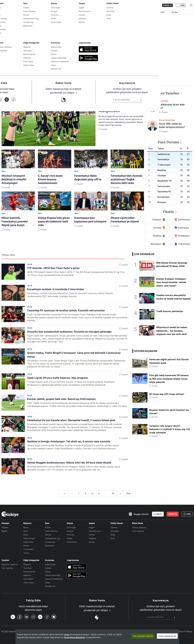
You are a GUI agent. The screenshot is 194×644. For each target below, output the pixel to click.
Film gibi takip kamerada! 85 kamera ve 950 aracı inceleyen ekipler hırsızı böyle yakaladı (169, 379)
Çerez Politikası (185, 632)
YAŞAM (126, 12)
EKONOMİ (87, 12)
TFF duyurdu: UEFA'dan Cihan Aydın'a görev (53, 268)
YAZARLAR (25, 12)
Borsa (26, 527)
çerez (67, 635)
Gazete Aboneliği (36, 5)
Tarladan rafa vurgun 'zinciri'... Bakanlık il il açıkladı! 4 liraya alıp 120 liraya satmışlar (170, 429)
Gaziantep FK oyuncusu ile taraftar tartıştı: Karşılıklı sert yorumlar (66, 310)
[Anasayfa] (10, 514)
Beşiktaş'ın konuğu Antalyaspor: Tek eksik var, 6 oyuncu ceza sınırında (69, 441)
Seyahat (92, 538)
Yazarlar (5, 560)
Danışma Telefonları (54, 579)
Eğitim (4, 531)
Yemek (92, 535)
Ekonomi (27, 523)
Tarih (113, 538)
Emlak (26, 546)
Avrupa (70, 531)
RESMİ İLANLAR (142, 12)
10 (113, 493)
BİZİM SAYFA (42, 12)
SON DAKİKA (9, 12)
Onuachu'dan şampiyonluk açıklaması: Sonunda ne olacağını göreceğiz (69, 332)
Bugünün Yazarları (10, 564)
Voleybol (96, 76)
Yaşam (92, 523)
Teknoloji (27, 568)
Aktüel (92, 542)
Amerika (71, 535)
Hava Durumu (95, 531)
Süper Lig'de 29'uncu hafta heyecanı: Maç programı (58, 378)
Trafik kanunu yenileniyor (170, 311)
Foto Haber (28, 579)
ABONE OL (167, 5)
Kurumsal (50, 560)
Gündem (5, 523)
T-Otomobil (28, 549)
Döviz (26, 535)
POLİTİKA (72, 12)
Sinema (114, 527)
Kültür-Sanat (117, 523)
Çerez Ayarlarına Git (167, 636)
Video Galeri (29, 583)
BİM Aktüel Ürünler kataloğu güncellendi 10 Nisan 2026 (172, 265)
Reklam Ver (50, 586)
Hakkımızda (50, 564)
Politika (5, 527)
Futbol (67, 76)
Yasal (47, 583)
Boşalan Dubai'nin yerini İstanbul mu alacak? (169, 412)
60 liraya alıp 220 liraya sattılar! (167, 394)
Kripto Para (28, 542)
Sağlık (91, 527)
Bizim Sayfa (138, 523)
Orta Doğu (71, 527)
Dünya (70, 523)
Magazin (27, 564)
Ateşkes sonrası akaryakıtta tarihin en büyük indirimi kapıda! (173, 297)
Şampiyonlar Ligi (53, 538)
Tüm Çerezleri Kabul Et (143, 636)
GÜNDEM (58, 12)
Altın (26, 531)
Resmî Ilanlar (29, 572)
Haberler (27, 575)
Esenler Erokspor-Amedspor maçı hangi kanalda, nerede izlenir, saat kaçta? (171, 282)
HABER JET (160, 12)
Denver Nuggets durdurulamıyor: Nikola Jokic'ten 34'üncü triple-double (69, 463)
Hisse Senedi (29, 538)
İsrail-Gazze (72, 542)
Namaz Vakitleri (139, 527)
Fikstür (48, 535)
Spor (13, 81)
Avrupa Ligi (50, 542)
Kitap (113, 535)
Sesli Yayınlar (138, 531)
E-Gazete (17, 5)
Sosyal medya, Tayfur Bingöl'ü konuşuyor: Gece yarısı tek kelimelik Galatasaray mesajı (74, 355)
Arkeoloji (114, 531)
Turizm (26, 553)
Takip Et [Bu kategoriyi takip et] (97, 67)
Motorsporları (124, 76)
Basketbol (81, 76)
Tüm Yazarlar (7, 568)
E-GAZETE (158, 514)
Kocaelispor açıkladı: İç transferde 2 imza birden (56, 289)
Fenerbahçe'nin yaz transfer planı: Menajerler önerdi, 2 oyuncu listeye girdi (71, 420)
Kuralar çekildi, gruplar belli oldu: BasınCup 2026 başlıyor (61, 399)
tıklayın (104, 610)
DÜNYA (101, 12)
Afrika (69, 538)
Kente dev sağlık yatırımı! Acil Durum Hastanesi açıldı (169, 361)
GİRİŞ (182, 5)
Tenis (109, 76)
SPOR (113, 12)
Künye (48, 572)
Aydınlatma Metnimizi (75, 638)
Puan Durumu (51, 531)
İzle (176, 12)
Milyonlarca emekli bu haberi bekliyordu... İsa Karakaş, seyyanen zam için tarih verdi (172, 331)
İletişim (48, 568)
